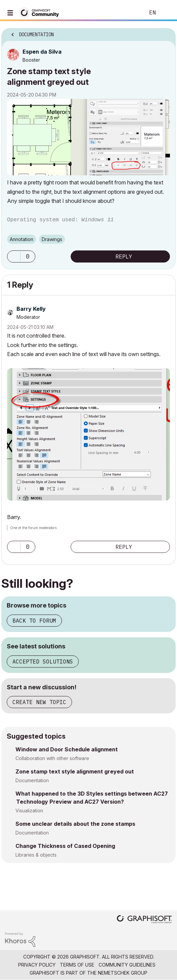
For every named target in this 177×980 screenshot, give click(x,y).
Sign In (166, 13)
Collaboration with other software (52, 758)
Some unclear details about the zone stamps (75, 824)
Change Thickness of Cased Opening (65, 846)
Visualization (29, 811)
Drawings (52, 239)
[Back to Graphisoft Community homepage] (41, 12)
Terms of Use (77, 965)
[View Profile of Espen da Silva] (42, 52)
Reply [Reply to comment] (124, 547)
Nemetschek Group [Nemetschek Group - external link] (123, 973)
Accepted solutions (43, 661)
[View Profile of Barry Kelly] (31, 309)
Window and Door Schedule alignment (67, 749)
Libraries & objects (36, 855)
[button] (88, 137)
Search (130, 13)
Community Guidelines (127, 965)
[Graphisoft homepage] (144, 920)
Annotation (22, 239)
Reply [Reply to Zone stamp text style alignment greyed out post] (124, 256)
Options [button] (166, 33)
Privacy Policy (37, 965)
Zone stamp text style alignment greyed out (75, 771)
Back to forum (34, 621)
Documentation (32, 780)
